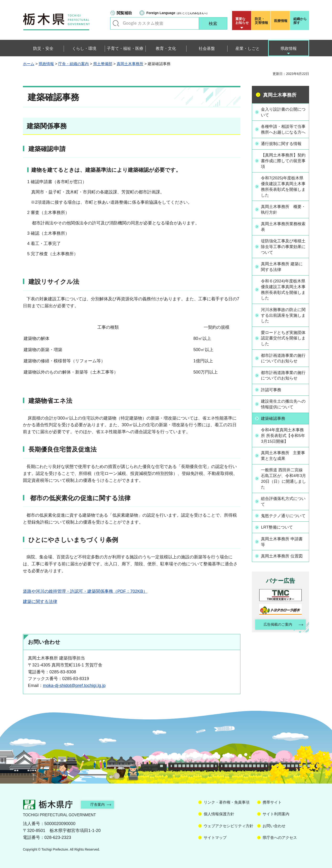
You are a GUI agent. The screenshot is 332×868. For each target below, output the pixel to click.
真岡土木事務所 (130, 64)
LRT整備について (279, 543)
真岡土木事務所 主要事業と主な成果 (283, 465)
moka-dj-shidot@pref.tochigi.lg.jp (74, 686)
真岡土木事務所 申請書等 (284, 557)
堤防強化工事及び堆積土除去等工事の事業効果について (283, 254)
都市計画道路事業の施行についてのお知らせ (283, 367)
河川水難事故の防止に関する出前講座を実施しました (283, 324)
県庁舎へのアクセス (280, 838)
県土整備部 (103, 64)
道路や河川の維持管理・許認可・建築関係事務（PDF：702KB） (85, 591)
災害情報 (262, 21)
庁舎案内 (100, 804)
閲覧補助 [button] (124, 13)
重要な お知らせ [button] (242, 21)
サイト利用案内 (276, 814)
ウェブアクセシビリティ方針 (228, 826)
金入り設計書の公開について (283, 112)
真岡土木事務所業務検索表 (283, 234)
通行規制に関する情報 (283, 150)
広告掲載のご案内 (276, 640)
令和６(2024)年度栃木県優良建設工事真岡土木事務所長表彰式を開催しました (283, 297)
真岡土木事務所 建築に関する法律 (284, 274)
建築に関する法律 (40, 602)
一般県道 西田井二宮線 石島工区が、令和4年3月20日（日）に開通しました (284, 488)
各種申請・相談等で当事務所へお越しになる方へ (283, 132)
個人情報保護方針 (219, 814)
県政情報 (46, 64)
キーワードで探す (116, 23)
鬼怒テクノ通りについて (283, 529)
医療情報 (281, 21)
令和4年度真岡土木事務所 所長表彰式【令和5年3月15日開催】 (284, 445)
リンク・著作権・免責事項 (227, 802)
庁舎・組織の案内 (73, 64)
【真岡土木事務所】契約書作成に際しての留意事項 (283, 167)
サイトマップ (215, 838)
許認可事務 (272, 399)
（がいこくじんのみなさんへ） (178, 13)
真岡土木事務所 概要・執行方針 (281, 216)
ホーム (29, 64)
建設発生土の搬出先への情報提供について (283, 413)
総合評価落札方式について (283, 512)
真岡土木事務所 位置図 (284, 572)
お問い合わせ (274, 826)
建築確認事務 (275, 427)
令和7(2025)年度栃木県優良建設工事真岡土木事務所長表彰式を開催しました (283, 193)
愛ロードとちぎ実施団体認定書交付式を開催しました (283, 347)
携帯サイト (272, 802)
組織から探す (300, 21)
